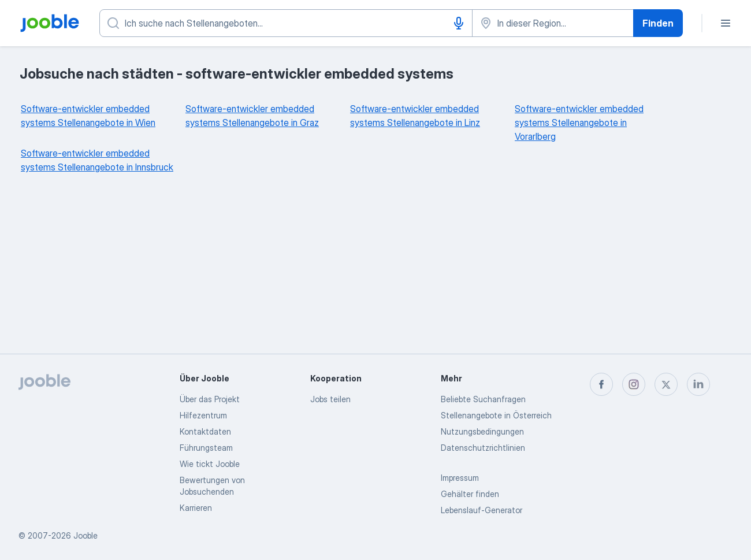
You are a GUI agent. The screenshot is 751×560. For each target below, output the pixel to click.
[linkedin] (698, 384)
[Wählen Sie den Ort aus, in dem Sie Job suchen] (553, 23)
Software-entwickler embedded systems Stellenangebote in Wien (88, 116)
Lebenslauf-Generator (482, 510)
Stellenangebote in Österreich (496, 415)
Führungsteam (206, 448)
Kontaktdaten (205, 431)
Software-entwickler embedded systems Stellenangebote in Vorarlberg (579, 123)
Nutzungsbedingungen (482, 431)
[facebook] (601, 384)
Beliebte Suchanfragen (483, 399)
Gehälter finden (470, 494)
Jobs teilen (330, 399)
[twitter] (666, 384)
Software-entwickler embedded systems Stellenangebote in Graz (252, 116)
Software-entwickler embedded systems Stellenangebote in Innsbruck (97, 160)
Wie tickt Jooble (210, 464)
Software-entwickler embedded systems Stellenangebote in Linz (415, 116)
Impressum (460, 478)
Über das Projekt (210, 399)
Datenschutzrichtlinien (483, 448)
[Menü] (726, 23)
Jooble (85, 535)
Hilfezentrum (203, 415)
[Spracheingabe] (459, 23)
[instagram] (634, 384)
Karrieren (196, 508)
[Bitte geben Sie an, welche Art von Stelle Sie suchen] (286, 23)
